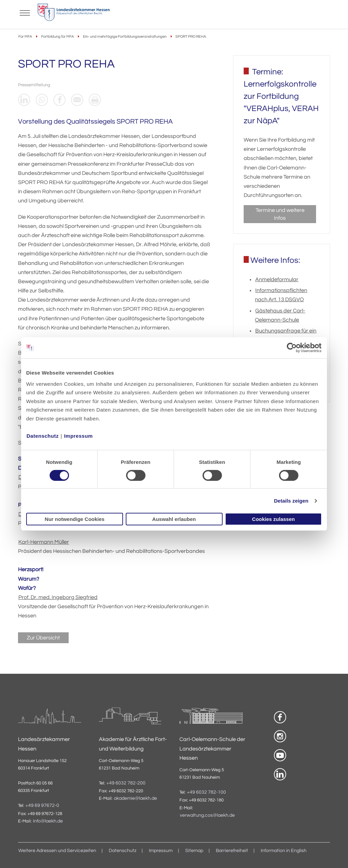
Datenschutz (43, 436)
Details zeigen (291, 501)
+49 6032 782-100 (206, 792)
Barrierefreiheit (232, 851)
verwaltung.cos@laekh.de (207, 815)
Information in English (284, 851)
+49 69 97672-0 (42, 806)
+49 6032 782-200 (126, 783)
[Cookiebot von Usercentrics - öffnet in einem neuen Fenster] (292, 348)
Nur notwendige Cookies (75, 519)
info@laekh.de (48, 821)
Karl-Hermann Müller (44, 542)
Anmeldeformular (277, 279)
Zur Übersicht (43, 638)
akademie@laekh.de (135, 798)
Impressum (78, 436)
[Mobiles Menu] (25, 12)
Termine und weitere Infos (280, 214)
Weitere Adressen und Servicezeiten (57, 851)
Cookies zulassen (274, 519)
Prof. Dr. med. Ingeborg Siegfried (58, 597)
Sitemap (194, 851)
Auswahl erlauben (174, 519)
